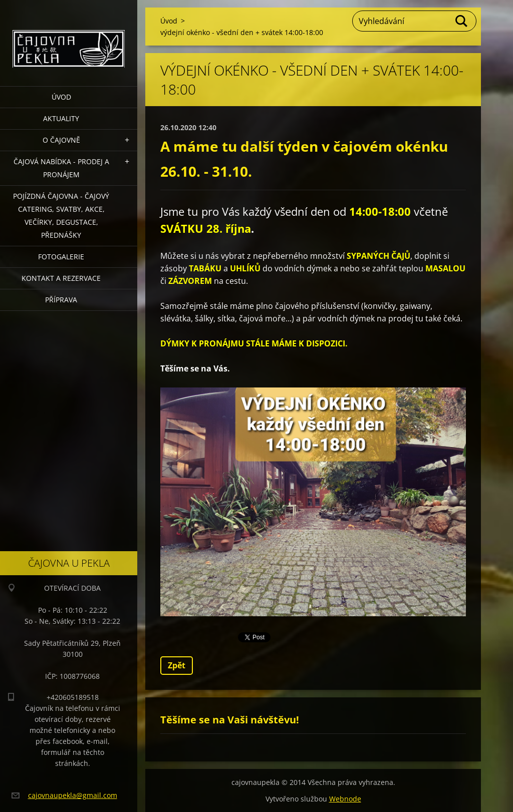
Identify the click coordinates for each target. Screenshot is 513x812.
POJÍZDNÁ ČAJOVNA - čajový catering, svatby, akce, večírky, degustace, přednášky (61, 216)
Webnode (345, 799)
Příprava (61, 300)
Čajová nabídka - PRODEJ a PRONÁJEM (61, 168)
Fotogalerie (61, 257)
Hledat (462, 21)
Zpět (177, 665)
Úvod (61, 97)
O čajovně (61, 140)
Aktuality (61, 118)
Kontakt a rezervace (61, 278)
